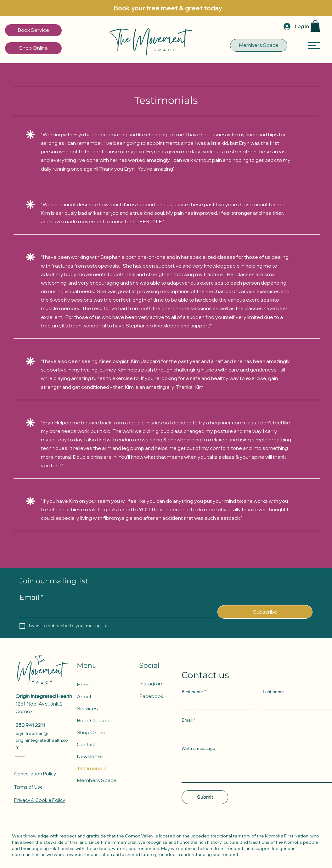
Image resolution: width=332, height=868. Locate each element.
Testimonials (92, 768)
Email (31, 598)
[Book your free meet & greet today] (168, 8)
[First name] (217, 703)
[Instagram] (161, 684)
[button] (315, 26)
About (84, 696)
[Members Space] (259, 45)
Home (84, 684)
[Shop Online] (33, 48)
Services (87, 708)
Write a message (198, 748)
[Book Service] (33, 30)
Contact (86, 744)
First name (194, 692)
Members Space (97, 780)
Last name (273, 692)
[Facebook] (161, 696)
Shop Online (91, 732)
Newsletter (90, 756)
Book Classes (93, 720)
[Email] (115, 611)
